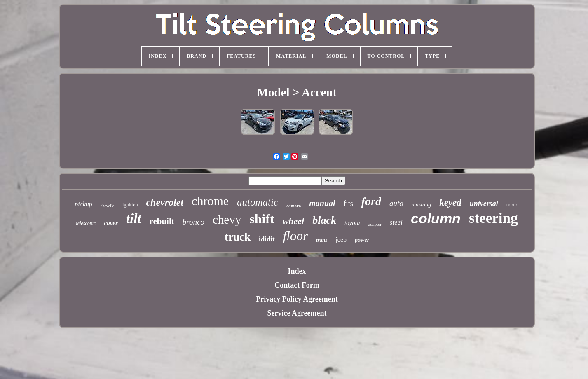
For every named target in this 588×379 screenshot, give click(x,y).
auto (396, 203)
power (362, 240)
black (324, 220)
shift (262, 219)
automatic (258, 202)
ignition (130, 205)
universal (484, 204)
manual (322, 203)
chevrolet (165, 202)
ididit (267, 239)
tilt (134, 219)
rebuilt (162, 221)
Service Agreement (297, 313)
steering (493, 218)
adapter (375, 224)
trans (322, 240)
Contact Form (297, 285)
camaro (294, 206)
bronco (193, 222)
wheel (294, 221)
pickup (83, 204)
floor (295, 236)
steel (396, 222)
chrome (210, 201)
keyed (450, 202)
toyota (352, 223)
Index (297, 271)
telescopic (86, 223)
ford (371, 201)
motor (513, 205)
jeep (341, 240)
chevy (227, 220)
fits (348, 204)
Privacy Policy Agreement (297, 299)
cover (111, 223)
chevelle (107, 206)
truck (238, 237)
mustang (421, 205)
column (436, 218)
